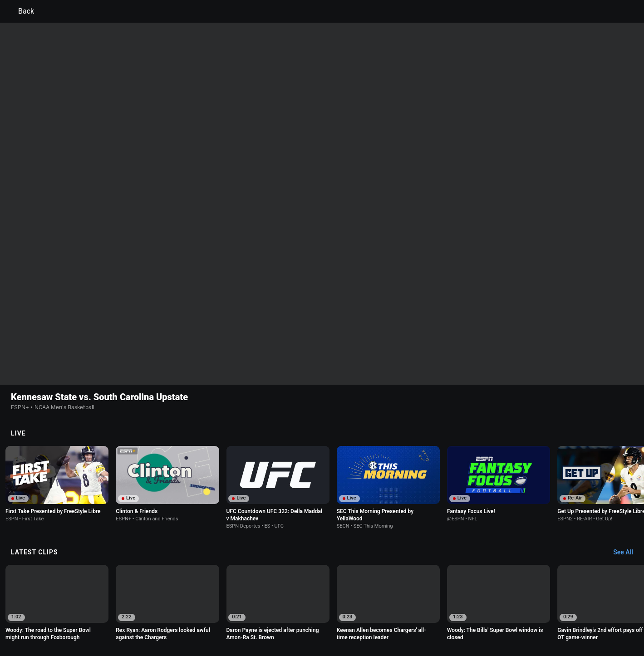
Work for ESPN (325, 621)
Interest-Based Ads (366, 613)
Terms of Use (101, 613)
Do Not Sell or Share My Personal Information (143, 621)
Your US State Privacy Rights (207, 613)
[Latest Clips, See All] (627, 458)
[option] (57, 389)
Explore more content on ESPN (322, 582)
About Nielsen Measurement (435, 613)
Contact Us (224, 621)
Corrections (367, 621)
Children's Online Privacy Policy (293, 613)
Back (21, 11)
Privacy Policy (144, 613)
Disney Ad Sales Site (272, 621)
